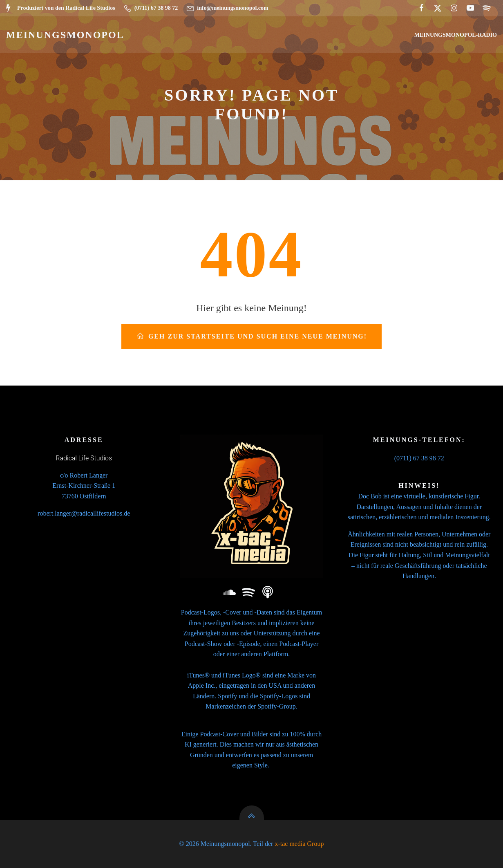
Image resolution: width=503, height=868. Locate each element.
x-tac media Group (299, 844)
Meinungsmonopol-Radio (456, 35)
